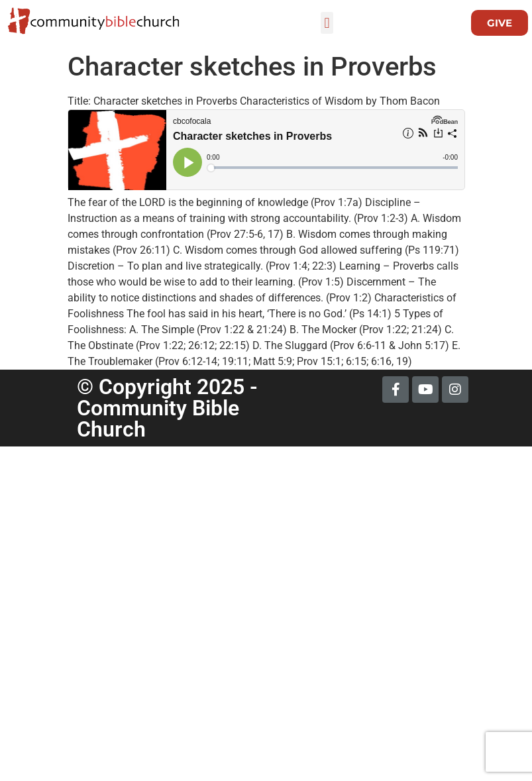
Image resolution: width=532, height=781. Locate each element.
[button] (327, 23)
